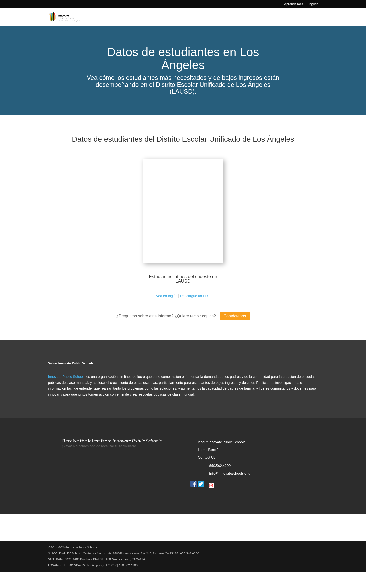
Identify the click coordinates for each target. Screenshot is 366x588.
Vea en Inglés (167, 312)
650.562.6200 (220, 482)
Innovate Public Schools (67, 393)
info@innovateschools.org (229, 490)
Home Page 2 (208, 466)
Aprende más (294, 4)
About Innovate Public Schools (222, 458)
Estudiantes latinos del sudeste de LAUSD (183, 295)
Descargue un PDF (195, 312)
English (313, 4)
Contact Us (206, 474)
